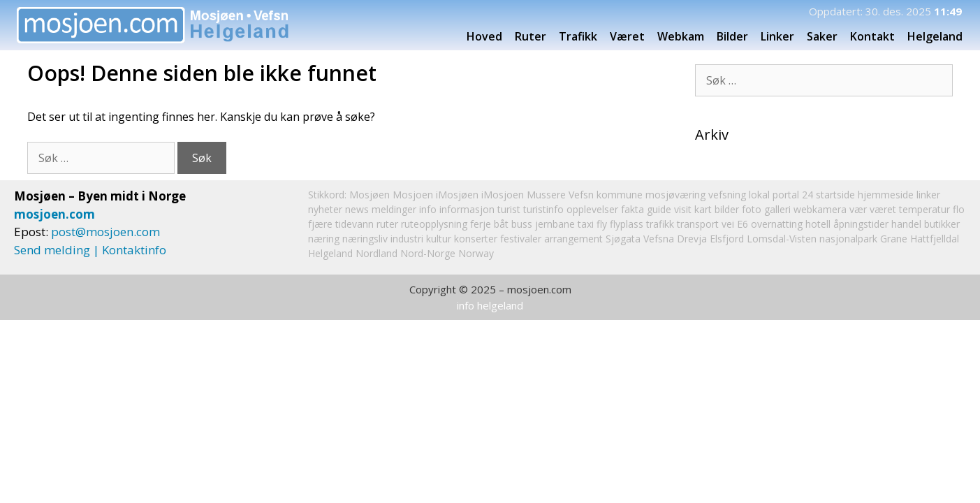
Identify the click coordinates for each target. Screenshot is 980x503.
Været (627, 36)
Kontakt (872, 36)
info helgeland (490, 305)
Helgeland (939, 36)
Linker (777, 36)
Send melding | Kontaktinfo (90, 250)
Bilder (732, 36)
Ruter (531, 36)
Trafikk (578, 36)
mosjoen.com (54, 214)
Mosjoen (413, 195)
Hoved (484, 36)
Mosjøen (370, 195)
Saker (822, 36)
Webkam (681, 36)
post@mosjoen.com (105, 232)
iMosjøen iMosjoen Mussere (501, 195)
